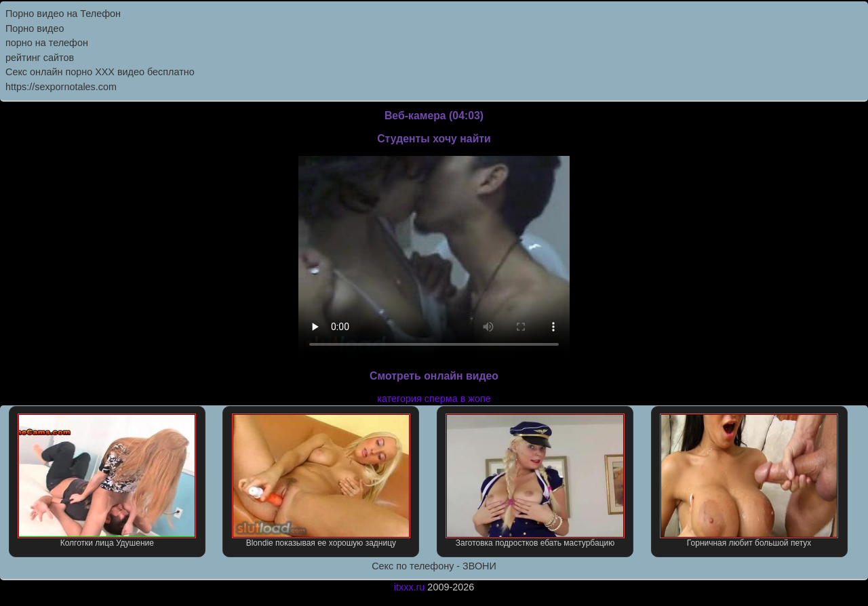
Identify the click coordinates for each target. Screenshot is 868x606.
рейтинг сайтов (40, 58)
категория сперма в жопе (434, 399)
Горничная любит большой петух (749, 481)
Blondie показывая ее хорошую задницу (321, 481)
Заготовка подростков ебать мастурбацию (535, 481)
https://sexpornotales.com (61, 87)
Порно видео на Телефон (63, 14)
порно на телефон (47, 43)
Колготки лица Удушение (107, 481)
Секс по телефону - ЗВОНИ (434, 566)
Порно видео (35, 28)
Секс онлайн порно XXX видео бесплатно (100, 72)
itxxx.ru (410, 587)
